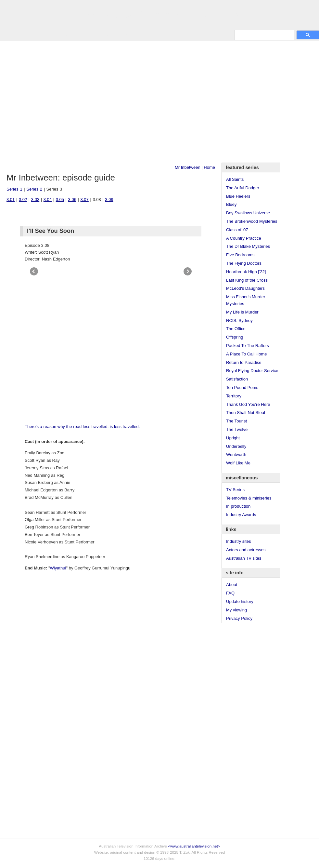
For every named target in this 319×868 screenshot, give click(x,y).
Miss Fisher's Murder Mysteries (246, 300)
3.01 (11, 200)
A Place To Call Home (247, 354)
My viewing (236, 610)
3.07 (85, 200)
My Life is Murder (242, 312)
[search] (264, 35)
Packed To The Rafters (248, 346)
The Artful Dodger (243, 188)
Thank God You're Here (248, 404)
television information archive (159, 15)
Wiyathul (58, 568)
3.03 (35, 200)
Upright (233, 438)
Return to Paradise (244, 362)
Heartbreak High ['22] (246, 272)
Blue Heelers (238, 196)
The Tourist (236, 421)
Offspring (235, 337)
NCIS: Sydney (239, 320)
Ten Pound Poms (242, 387)
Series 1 (14, 189)
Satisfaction (237, 379)
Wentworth (236, 454)
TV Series (59, 35)
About (232, 585)
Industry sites (239, 541)
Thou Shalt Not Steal (246, 413)
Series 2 (34, 189)
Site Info (123, 35)
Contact (146, 35)
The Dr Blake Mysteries (248, 246)
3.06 (72, 200)
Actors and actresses (246, 550)
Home (209, 167)
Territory (234, 396)
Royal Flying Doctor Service (252, 371)
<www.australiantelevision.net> (194, 846)
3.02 (23, 200)
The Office (236, 329)
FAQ (230, 593)
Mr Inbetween (188, 167)
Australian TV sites (244, 558)
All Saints (235, 179)
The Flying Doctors (244, 263)
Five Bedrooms (240, 255)
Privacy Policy (239, 618)
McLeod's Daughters (245, 288)
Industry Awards (241, 515)
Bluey (231, 204)
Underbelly (236, 446)
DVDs (166, 35)
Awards (83, 35)
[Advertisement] (61, 102)
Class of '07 (237, 230)
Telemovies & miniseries (249, 498)
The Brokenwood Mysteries (252, 221)
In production (238, 506)
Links (103, 35)
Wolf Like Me (238, 463)
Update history (240, 601)
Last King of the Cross (247, 280)
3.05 (60, 200)
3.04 (48, 200)
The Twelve (237, 429)
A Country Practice (244, 238)
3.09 (109, 200)
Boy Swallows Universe (248, 213)
